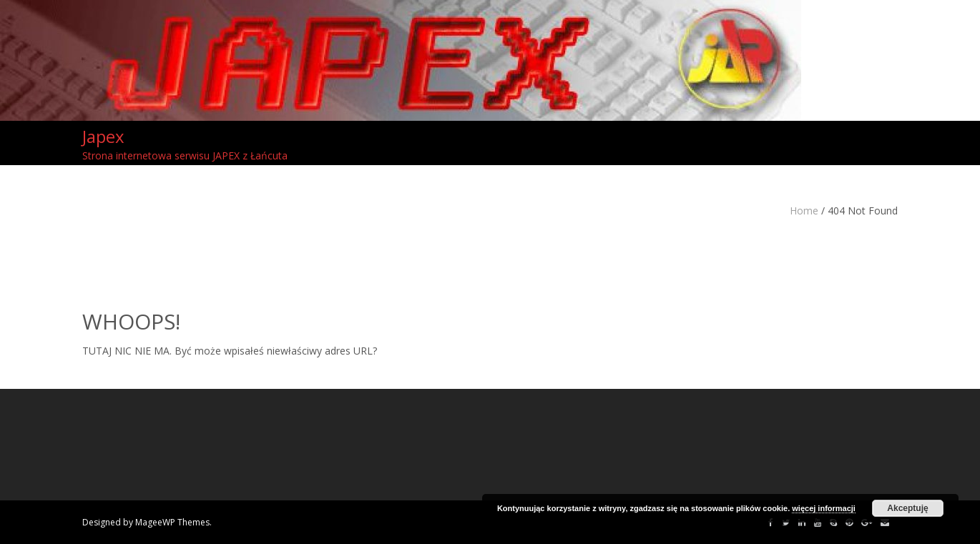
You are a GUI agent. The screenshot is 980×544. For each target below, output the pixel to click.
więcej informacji (824, 508)
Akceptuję (907, 508)
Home (804, 211)
